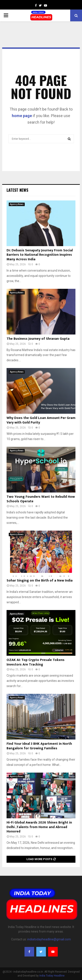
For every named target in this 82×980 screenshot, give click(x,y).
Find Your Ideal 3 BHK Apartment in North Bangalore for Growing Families (39, 746)
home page (22, 116)
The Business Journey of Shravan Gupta (38, 339)
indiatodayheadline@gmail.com (49, 939)
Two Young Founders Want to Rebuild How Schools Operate (41, 499)
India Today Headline (52, 976)
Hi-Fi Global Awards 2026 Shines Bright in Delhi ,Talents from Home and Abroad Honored (39, 827)
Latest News (17, 190)
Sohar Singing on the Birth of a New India (40, 581)
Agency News (17, 204)
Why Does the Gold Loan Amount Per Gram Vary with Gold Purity (41, 420)
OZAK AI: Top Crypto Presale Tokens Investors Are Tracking (36, 662)
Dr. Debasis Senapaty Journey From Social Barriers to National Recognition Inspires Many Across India (40, 255)
